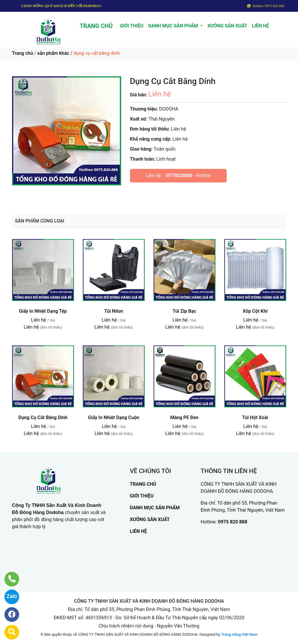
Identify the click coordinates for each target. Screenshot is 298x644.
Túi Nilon (114, 311)
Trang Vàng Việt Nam (239, 634)
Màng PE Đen (184, 417)
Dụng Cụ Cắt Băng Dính (43, 417)
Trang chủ (23, 53)
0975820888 (179, 176)
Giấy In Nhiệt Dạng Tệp (43, 311)
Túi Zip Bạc (184, 311)
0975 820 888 (233, 522)
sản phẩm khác (53, 53)
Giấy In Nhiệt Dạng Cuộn (114, 417)
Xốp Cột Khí (255, 311)
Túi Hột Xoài (255, 417)
